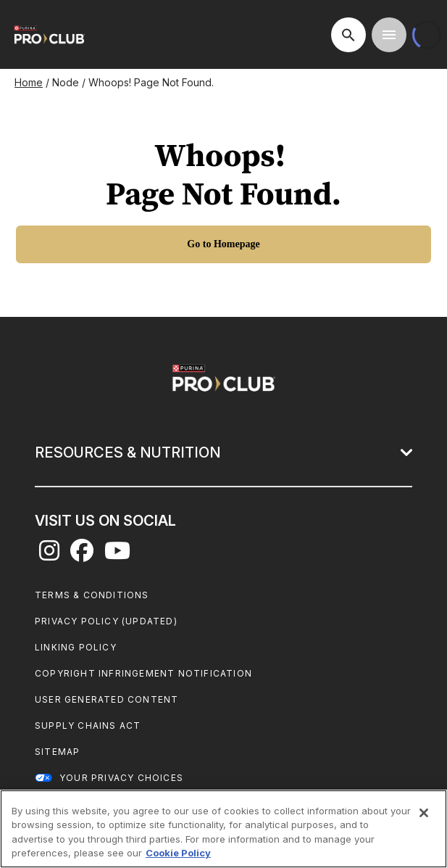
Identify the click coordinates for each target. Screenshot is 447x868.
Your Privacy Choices (121, 778)
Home (29, 82)
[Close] (424, 813)
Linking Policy (76, 647)
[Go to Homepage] (223, 244)
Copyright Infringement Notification (143, 673)
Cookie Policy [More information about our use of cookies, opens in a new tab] (178, 853)
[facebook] (82, 555)
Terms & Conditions (92, 595)
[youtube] (117, 555)
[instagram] (49, 555)
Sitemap (57, 752)
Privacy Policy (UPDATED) (106, 621)
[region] (223, 829)
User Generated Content (106, 699)
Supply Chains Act (88, 726)
